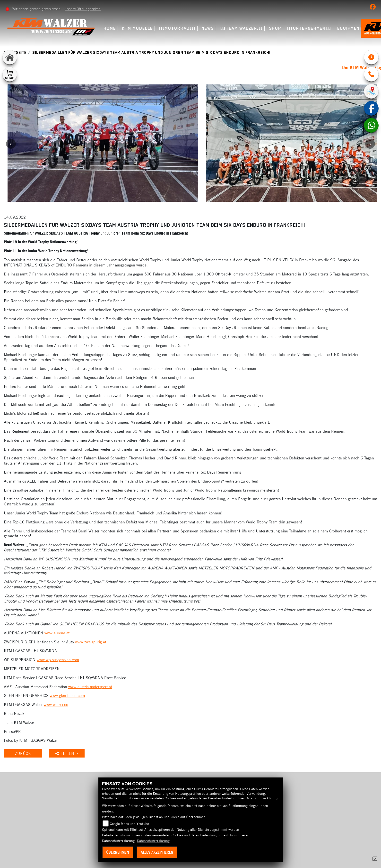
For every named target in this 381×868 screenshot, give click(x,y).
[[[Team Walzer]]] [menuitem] (242, 28)
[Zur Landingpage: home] (10, 57)
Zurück (24, 753)
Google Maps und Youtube (129, 824)
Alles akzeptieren (157, 852)
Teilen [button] (67, 753)
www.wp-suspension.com (58, 660)
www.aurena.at (57, 633)
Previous (11, 144)
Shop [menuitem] (275, 28)
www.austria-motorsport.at (90, 687)
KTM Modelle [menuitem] (138, 28)
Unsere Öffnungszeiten (83, 9)
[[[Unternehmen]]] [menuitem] (310, 28)
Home (110, 28)
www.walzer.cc (56, 704)
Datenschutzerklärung (262, 798)
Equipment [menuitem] (350, 28)
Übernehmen (118, 852)
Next (370, 144)
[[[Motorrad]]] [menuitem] (178, 28)
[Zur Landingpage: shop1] (10, 74)
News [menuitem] (208, 28)
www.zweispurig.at (91, 642)
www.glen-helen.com (67, 695)
